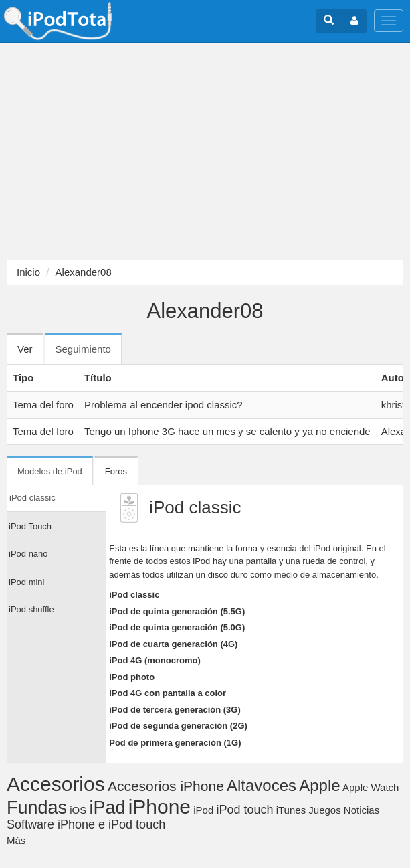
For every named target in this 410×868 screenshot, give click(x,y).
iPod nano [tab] (28, 554)
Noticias (362, 810)
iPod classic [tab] (32, 498)
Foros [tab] (116, 471)
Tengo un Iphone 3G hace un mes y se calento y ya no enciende (227, 431)
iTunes (291, 810)
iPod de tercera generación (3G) (175, 710)
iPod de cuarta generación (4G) (173, 644)
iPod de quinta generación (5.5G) (177, 611)
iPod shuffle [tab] (31, 609)
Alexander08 (84, 272)
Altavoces (262, 785)
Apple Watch (371, 787)
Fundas (37, 808)
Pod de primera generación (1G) (175, 743)
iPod (203, 810)
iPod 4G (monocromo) (155, 660)
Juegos (324, 810)
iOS (78, 810)
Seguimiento (89, 353)
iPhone (160, 807)
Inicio (28, 272)
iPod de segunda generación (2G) (178, 726)
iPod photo (132, 677)
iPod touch (244, 810)
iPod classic (134, 595)
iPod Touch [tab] (30, 526)
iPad (107, 808)
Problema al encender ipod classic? (164, 405)
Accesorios (56, 784)
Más (16, 840)
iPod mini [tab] (26, 582)
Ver (25, 349)
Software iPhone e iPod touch (86, 824)
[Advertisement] (205, 151)
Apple (319, 785)
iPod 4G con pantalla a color (168, 693)
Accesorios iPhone (166, 786)
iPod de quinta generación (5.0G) (177, 627)
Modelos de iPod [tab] (50, 471)
